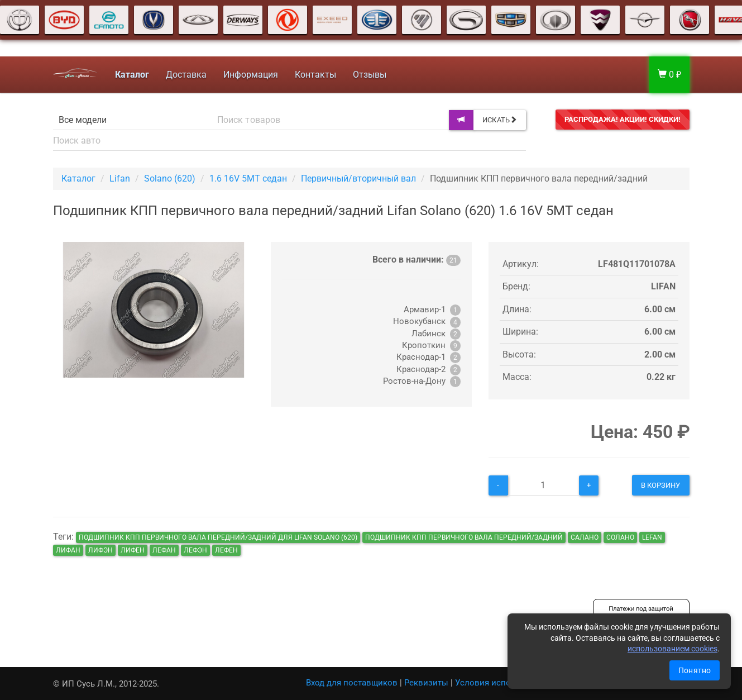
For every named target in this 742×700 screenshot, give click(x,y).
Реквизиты (426, 683)
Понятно (695, 670)
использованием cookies (672, 649)
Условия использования (504, 683)
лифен (133, 550)
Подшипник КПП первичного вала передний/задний (464, 537)
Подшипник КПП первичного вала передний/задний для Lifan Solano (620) (218, 537)
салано (585, 537)
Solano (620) (170, 178)
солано (620, 537)
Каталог (78, 178)
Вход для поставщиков (352, 683)
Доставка (186, 75)
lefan (652, 537)
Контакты (315, 75)
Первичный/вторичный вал (358, 178)
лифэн (100, 550)
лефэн (195, 550)
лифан (68, 550)
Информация (251, 75)
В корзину (661, 485)
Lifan (120, 178)
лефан (164, 550)
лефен (226, 550)
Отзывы (370, 75)
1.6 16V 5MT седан (248, 178)
